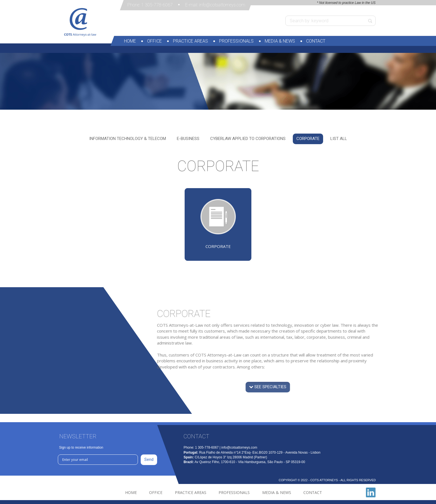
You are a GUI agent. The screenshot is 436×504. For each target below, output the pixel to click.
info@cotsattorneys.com (222, 5)
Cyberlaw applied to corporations (248, 139)
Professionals (236, 41)
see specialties (278, 393)
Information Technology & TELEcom (128, 139)
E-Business (188, 139)
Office (154, 41)
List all (339, 139)
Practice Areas (190, 41)
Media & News (280, 41)
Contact (316, 41)
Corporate (308, 139)
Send (149, 459)
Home (130, 41)
